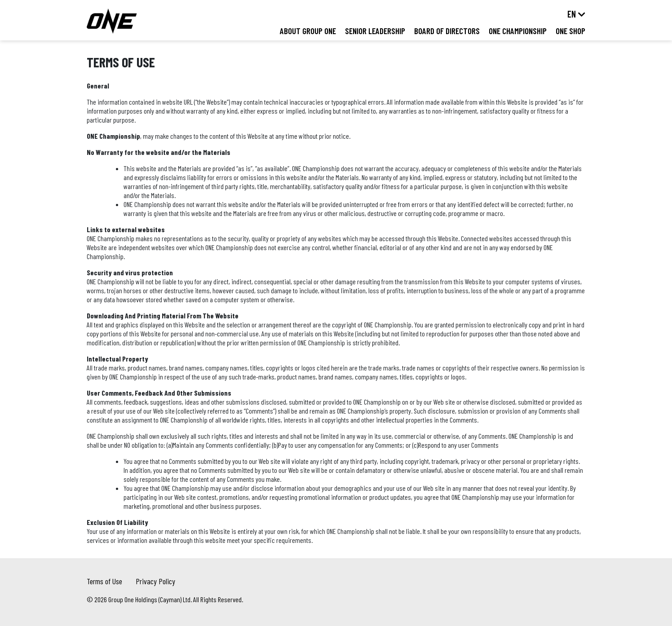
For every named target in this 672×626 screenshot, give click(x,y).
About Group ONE (308, 31)
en (572, 14)
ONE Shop (570, 31)
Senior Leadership (375, 31)
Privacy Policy (155, 581)
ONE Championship (518, 31)
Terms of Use (104, 581)
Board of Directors (447, 31)
